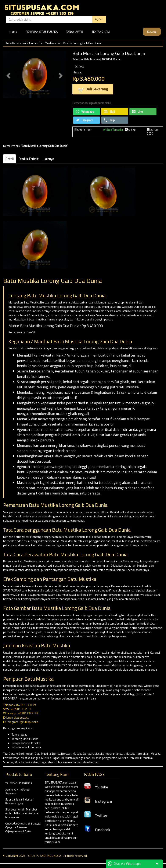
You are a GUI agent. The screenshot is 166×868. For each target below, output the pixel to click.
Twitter (96, 815)
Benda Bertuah (62, 754)
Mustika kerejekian (138, 754)
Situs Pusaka (64, 762)
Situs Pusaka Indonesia (26, 747)
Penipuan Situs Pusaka (26, 743)
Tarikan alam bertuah (86, 762)
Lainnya (49, 159)
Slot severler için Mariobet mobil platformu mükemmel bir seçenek (22, 813)
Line (138, 112)
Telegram (84, 120)
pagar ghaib (47, 762)
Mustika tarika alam (27, 762)
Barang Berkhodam (21, 754)
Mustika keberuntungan (109, 754)
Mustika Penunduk (130, 758)
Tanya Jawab (20, 734)
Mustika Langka (30, 758)
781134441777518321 (19, 783)
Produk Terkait (29, 159)
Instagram (98, 801)
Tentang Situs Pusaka (25, 739)
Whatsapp (85, 112)
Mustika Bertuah (83, 754)
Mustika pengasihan (78, 758)
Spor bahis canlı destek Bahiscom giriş (19, 801)
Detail (10, 159)
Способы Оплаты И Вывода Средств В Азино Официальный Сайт (23, 827)
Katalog (152, 32)
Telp (109, 120)
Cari (99, 19)
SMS (110, 112)
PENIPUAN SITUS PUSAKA (42, 32)
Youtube (96, 787)
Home (13, 32)
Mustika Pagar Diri (53, 758)
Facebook (97, 830)
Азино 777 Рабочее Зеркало (17, 791)
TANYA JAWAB (75, 32)
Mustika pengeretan (104, 758)
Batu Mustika (47, 43)
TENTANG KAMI (101, 32)
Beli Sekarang (93, 89)
